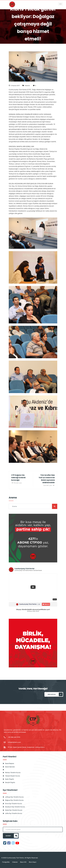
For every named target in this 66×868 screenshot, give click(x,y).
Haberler (27, 86)
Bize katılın (55, 694)
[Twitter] (5, 843)
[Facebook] (9, 843)
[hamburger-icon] (60, 4)
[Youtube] (17, 843)
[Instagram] (13, 843)
